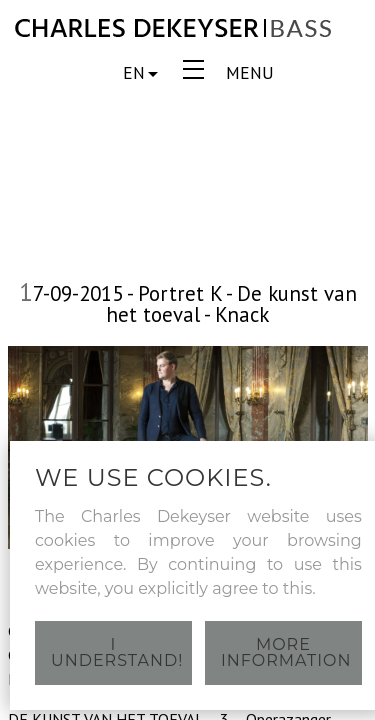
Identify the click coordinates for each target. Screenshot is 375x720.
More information (286, 652)
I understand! (117, 652)
